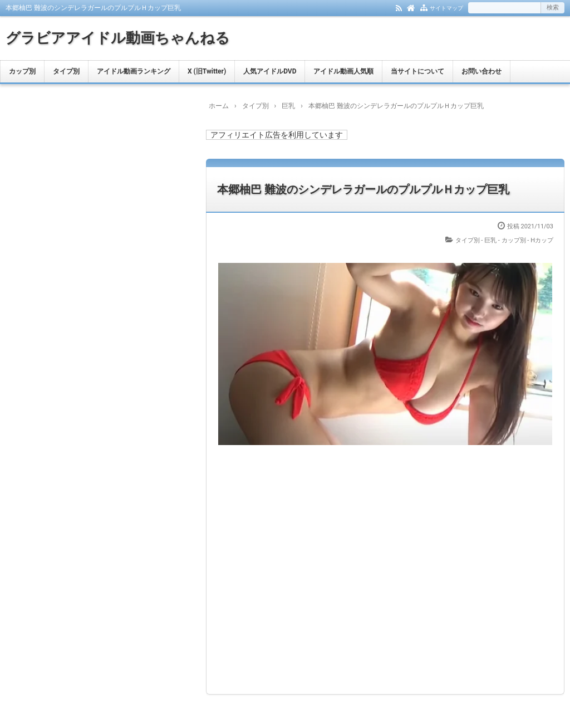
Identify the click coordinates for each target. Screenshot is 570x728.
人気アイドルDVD (270, 71)
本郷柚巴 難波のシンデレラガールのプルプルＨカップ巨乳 (363, 189)
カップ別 (22, 71)
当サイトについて (417, 71)
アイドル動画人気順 (343, 71)
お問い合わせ (481, 71)
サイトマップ (446, 8)
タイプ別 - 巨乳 (476, 240)
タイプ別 (66, 71)
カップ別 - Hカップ (527, 240)
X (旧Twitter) (207, 71)
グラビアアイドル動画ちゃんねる (118, 38)
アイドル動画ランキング (134, 71)
